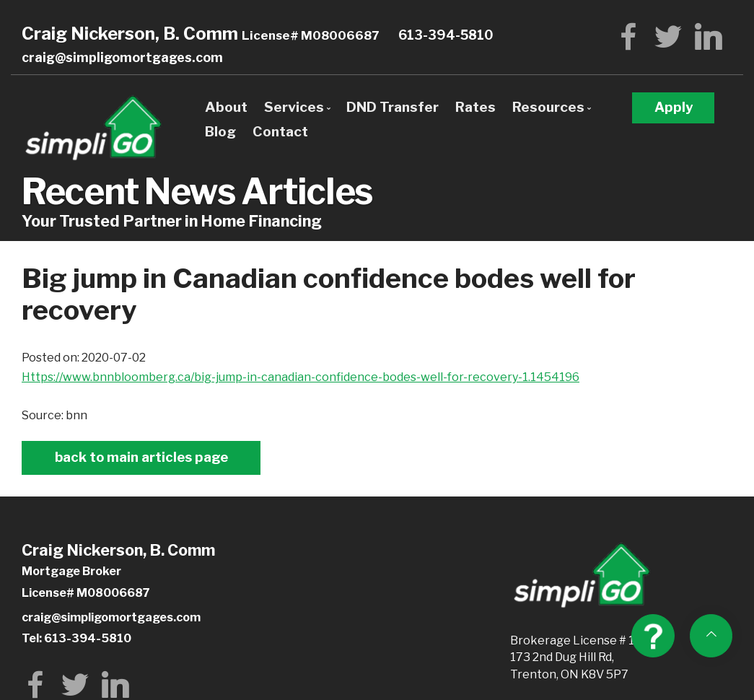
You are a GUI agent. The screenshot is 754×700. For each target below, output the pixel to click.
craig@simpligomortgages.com (122, 57)
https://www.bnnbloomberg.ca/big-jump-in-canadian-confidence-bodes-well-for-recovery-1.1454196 (301, 377)
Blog (220, 131)
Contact (280, 131)
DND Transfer (393, 107)
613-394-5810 (446, 35)
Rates (475, 107)
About (226, 107)
